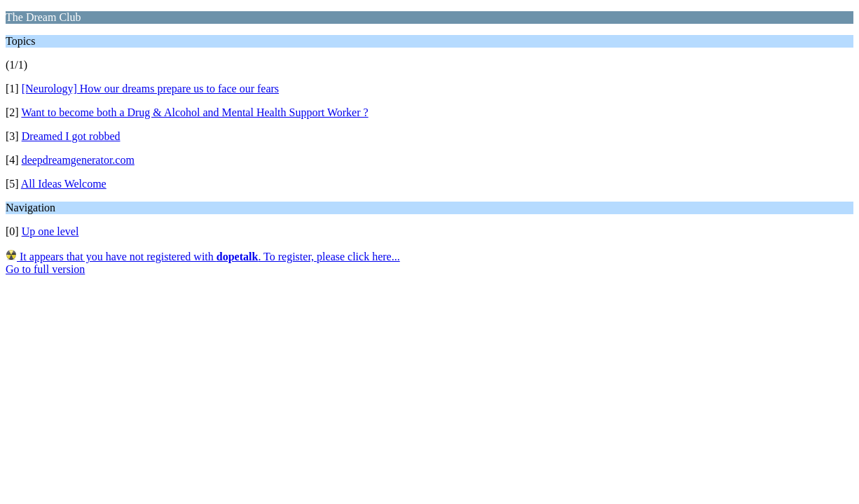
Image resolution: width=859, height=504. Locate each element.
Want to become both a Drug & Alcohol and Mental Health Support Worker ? (194, 112)
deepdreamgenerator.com (78, 160)
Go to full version (45, 269)
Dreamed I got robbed (71, 136)
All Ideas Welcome (64, 184)
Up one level (50, 231)
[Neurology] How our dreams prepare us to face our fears (150, 89)
